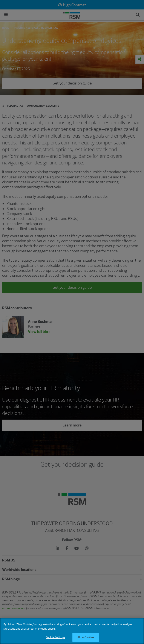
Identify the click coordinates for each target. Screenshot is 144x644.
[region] (72, 631)
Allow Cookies (86, 637)
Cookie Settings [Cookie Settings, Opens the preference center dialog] (55, 637)
